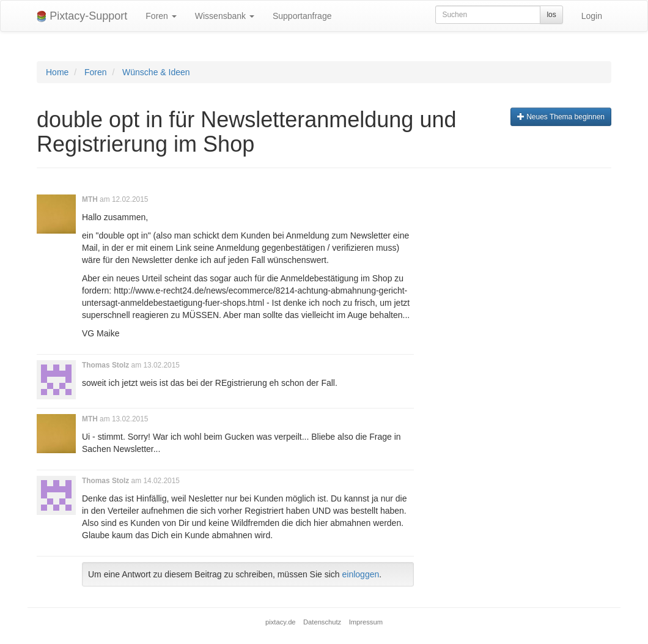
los (551, 15)
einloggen (361, 574)
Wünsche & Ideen (156, 72)
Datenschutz (322, 622)
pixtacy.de (281, 622)
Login (592, 16)
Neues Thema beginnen (561, 117)
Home (57, 72)
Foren (161, 16)
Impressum (366, 622)
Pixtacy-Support (82, 16)
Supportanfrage (302, 16)
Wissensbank (225, 16)
